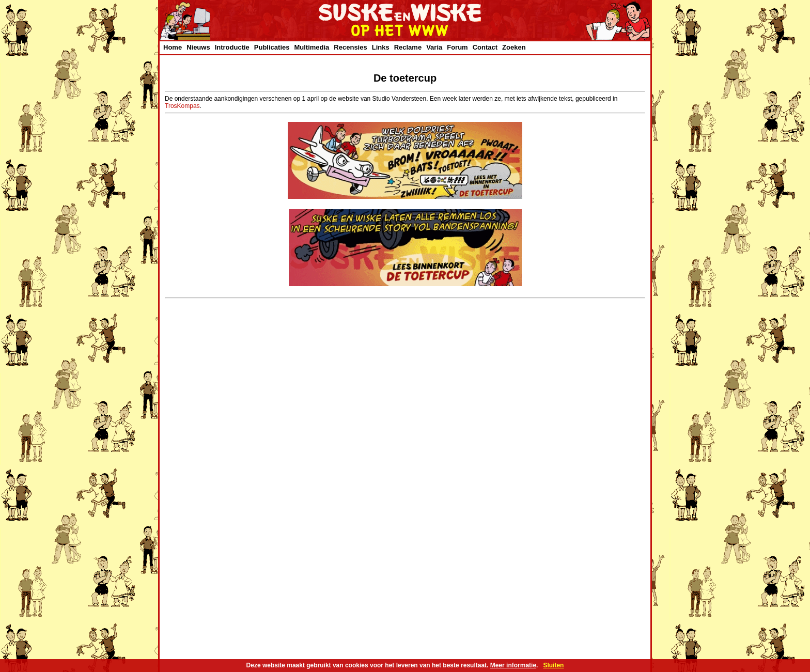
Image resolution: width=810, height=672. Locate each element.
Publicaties (272, 47)
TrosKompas (182, 106)
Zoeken (514, 47)
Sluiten (553, 665)
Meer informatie (513, 665)
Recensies (350, 47)
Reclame (408, 47)
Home (173, 47)
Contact (485, 47)
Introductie (232, 47)
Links (381, 47)
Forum (457, 47)
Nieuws (198, 47)
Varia (434, 47)
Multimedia (311, 47)
